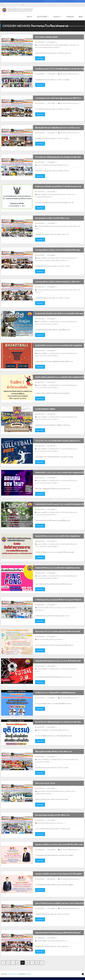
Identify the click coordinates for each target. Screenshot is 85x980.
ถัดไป (42, 963)
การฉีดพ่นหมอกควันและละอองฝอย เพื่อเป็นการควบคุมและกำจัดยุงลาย (58, 600)
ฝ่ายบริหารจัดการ (46, 197)
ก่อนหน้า (3, 963)
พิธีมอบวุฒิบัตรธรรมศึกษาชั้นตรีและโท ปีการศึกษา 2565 (54, 752)
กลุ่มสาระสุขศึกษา (42, 195)
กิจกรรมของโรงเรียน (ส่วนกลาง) (46, 45)
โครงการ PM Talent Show (45, 783)
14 (27, 963)
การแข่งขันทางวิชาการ (55, 258)
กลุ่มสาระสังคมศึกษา (43, 165)
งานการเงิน (42, 515)
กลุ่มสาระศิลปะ (41, 792)
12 (18, 963)
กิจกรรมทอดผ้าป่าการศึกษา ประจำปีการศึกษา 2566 (52, 218)
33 (37, 963)
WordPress (28, 974)
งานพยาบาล (60, 608)
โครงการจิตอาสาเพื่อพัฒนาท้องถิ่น (46, 37)
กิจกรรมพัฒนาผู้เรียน (62, 45)
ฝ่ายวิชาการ (64, 261)
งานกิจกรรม (72, 45)
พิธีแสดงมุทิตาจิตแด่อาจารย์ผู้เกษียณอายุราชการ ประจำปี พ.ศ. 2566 (57, 128)
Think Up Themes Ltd (12, 974)
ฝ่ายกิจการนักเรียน (54, 48)
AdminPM (52, 42)
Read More (40, 59)
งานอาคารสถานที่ (69, 608)
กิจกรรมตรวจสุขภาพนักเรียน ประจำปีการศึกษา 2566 (52, 815)
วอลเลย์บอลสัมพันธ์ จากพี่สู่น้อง (45, 409)
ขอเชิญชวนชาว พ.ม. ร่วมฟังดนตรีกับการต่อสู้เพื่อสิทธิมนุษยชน (55, 693)
